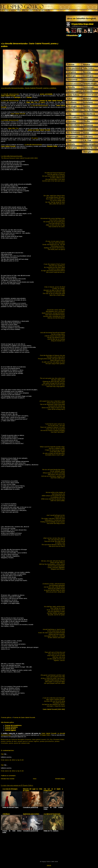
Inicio (35, 779)
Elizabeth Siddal (59, 739)
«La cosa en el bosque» (10, 789)
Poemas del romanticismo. (13, 725)
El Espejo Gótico (45, 735)
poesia (11, 743)
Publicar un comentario (8, 776)
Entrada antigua (60, 779)
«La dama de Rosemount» (52, 814)
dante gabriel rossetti (39, 739)
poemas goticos (23, 741)
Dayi (2, 754)
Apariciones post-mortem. (31, 814)
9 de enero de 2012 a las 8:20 (12, 760)
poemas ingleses (34, 741)
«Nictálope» (6, 814)
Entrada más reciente (8, 779)
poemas (3, 741)
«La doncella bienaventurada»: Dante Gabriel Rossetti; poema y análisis (30, 45)
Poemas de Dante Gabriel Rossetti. (24, 717)
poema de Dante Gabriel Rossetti (39, 130)
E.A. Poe (50, 739)
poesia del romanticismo (22, 743)
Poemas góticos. (6, 717)
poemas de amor (12, 741)
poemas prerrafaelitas (47, 741)
